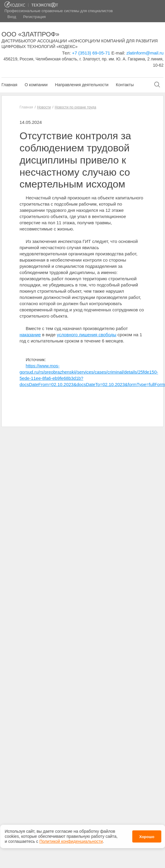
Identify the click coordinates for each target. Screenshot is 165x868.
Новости (44, 107)
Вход (12, 17)
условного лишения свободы (87, 335)
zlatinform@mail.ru (145, 53)
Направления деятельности (82, 85)
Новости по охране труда (76, 107)
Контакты (125, 85)
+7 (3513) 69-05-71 (91, 53)
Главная (9, 85)
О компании (36, 85)
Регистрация (34, 17)
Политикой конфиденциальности (71, 840)
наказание (30, 335)
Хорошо (147, 835)
